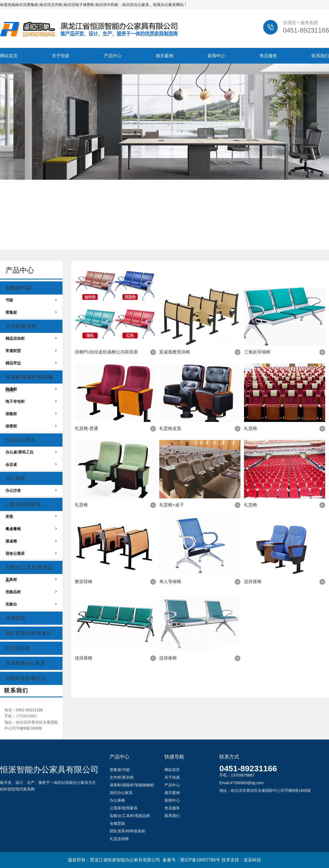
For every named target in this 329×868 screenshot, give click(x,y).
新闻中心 (216, 56)
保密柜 (31, 426)
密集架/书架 (19, 288)
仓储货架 (15, 618)
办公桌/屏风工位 (31, 452)
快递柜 (31, 389)
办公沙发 (31, 490)
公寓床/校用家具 (23, 504)
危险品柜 (31, 592)
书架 (31, 300)
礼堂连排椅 (18, 648)
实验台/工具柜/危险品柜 (29, 569)
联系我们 (320, 56)
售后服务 (268, 56)
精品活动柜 (31, 338)
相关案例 (164, 56)
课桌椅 (31, 541)
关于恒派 (61, 56)
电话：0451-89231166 (24, 710)
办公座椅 (15, 478)
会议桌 (31, 464)
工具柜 (31, 579)
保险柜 (31, 414)
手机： (21, 716)
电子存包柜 (31, 401)
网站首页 (9, 56)
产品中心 (113, 56)
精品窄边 (31, 363)
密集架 (31, 312)
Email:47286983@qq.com (241, 783)
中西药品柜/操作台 (26, 678)
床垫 (31, 516)
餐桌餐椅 (31, 529)
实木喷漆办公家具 (25, 663)
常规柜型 (31, 351)
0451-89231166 (248, 768)
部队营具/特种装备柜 (28, 633)
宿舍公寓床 (31, 553)
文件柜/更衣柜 (21, 326)
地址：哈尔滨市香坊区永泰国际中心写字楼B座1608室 (31, 725)
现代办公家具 (20, 440)
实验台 (31, 604)
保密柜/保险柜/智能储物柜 (29, 379)
